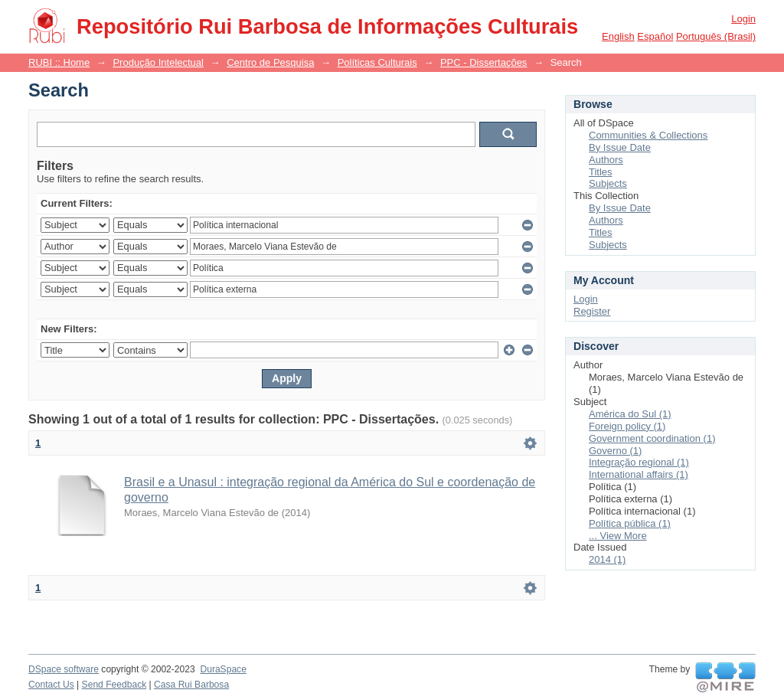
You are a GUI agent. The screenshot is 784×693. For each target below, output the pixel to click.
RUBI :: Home (59, 62)
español (655, 36)
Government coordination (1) (652, 438)
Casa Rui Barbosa (191, 685)
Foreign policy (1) (627, 426)
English (618, 36)
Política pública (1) (630, 523)
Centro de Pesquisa (270, 62)
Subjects (608, 183)
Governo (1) (615, 451)
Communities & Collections (648, 135)
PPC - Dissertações (483, 62)
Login (743, 19)
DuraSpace (223, 669)
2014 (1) (607, 559)
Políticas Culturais (377, 62)
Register (592, 311)
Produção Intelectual (158, 62)
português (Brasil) (716, 36)
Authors (606, 160)
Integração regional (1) (639, 462)
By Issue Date (620, 147)
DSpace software (64, 669)
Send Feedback (114, 685)
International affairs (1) (639, 474)
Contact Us (51, 685)
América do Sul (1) (630, 414)
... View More (618, 536)
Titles (601, 172)
